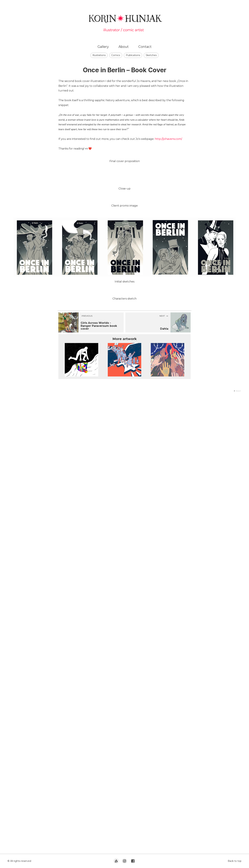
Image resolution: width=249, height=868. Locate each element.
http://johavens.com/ (168, 139)
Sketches (151, 55)
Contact (145, 47)
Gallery (103, 47)
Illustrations (99, 55)
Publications (133, 55)
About (124, 47)
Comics (116, 55)
